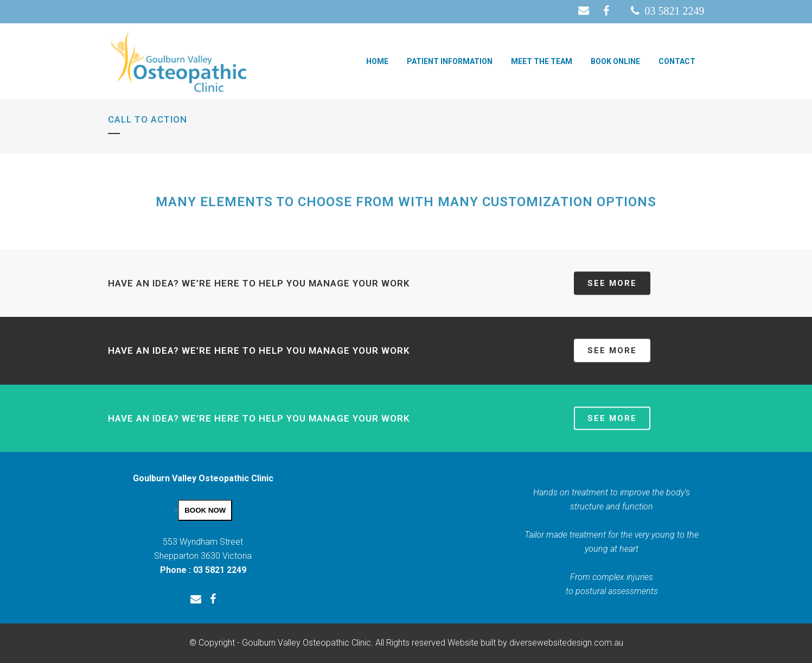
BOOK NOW (205, 510)
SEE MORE (612, 283)
